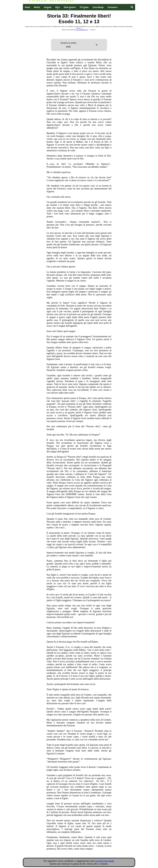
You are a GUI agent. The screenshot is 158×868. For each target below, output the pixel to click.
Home (27, 7)
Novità (37, 7)
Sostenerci (113, 7)
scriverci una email (105, 861)
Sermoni (48, 8)
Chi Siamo (84, 8)
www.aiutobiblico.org (81, 30)
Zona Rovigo (98, 7)
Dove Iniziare (70, 8)
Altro (58, 8)
